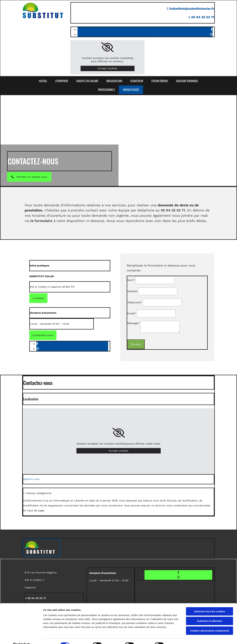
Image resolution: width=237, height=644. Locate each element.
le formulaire (41, 221)
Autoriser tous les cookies (210, 604)
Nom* (131, 280)
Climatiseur (137, 81)
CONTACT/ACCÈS (131, 90)
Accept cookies (107, 68)
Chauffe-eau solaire (87, 81)
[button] (29, 177)
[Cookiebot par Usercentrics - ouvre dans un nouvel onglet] (21, 638)
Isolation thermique (187, 81)
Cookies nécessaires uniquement (210, 623)
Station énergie (160, 81)
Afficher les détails (181, 637)
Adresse (132, 291)
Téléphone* (135, 302)
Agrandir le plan (32, 479)
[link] (107, 47)
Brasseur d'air (114, 81)
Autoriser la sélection (210, 613)
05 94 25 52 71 (203, 17)
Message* (133, 323)
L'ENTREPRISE (62, 81)
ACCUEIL (43, 81)
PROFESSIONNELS (106, 90)
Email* (132, 313)
